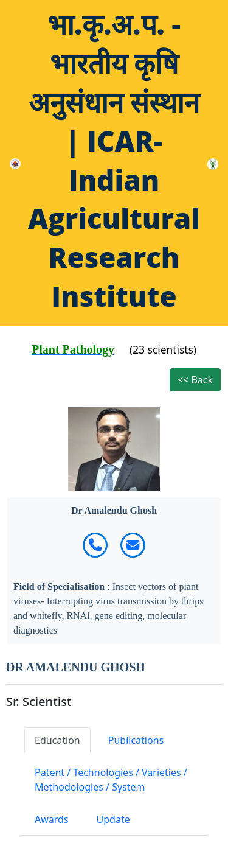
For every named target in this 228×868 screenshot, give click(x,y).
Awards (52, 819)
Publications (136, 740)
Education (57, 740)
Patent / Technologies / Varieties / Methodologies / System (111, 780)
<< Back (195, 380)
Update (113, 819)
